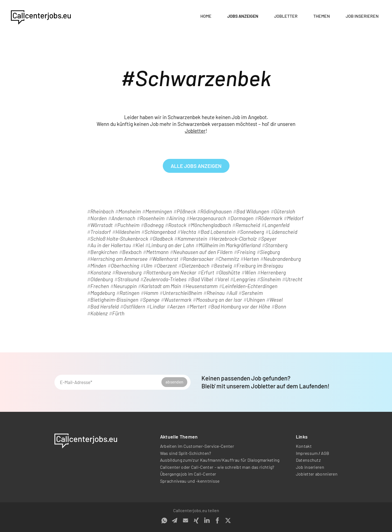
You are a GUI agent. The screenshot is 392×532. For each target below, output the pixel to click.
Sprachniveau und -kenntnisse (190, 481)
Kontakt (304, 446)
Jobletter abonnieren (317, 474)
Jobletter (286, 16)
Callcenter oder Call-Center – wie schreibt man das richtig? (217, 467)
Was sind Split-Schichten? (186, 453)
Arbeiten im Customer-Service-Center (197, 446)
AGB (325, 453)
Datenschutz (308, 460)
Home (206, 16)
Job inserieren (362, 16)
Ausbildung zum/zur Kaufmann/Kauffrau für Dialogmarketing (220, 460)
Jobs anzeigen (243, 16)
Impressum (307, 453)
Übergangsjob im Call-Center (188, 474)
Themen (322, 16)
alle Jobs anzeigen (196, 166)
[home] (41, 16)
